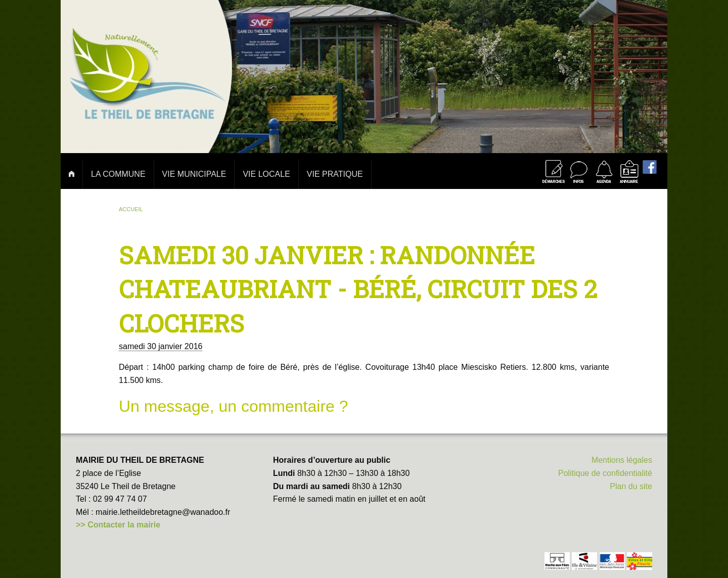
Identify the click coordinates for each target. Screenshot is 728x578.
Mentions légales (622, 460)
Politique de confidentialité (605, 473)
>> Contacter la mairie (118, 525)
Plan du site (631, 486)
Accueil (131, 209)
